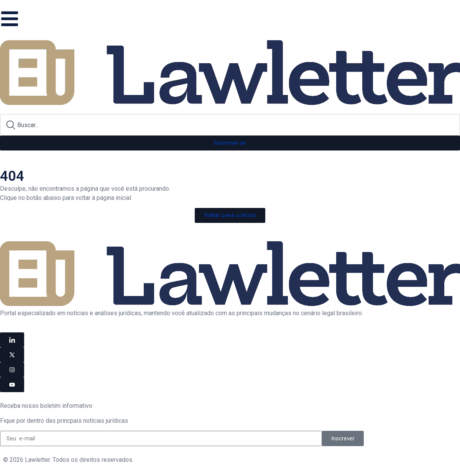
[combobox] (230, 125)
